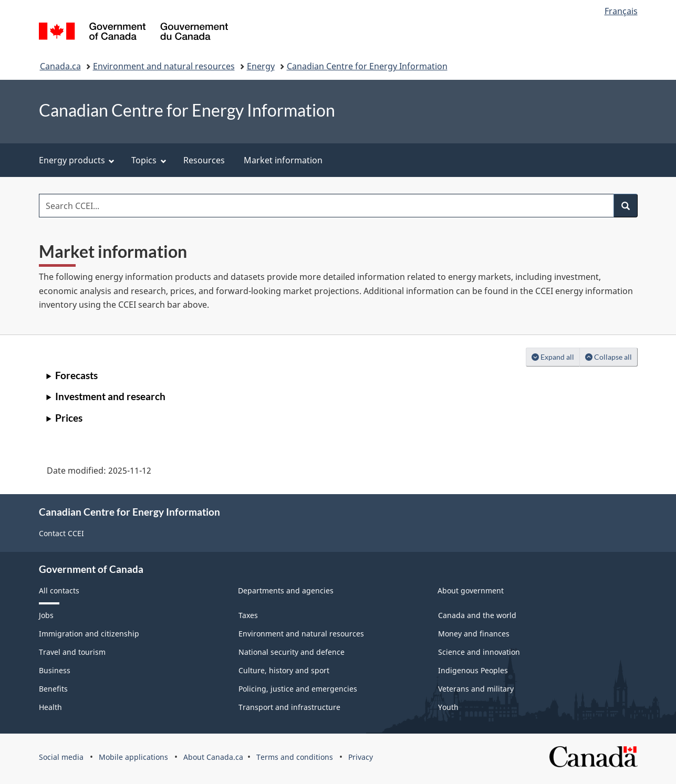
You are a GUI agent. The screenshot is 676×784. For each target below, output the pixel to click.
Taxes (248, 615)
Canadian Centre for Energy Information (367, 66)
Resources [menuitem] (204, 160)
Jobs (46, 615)
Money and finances (474, 634)
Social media (61, 757)
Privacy (361, 757)
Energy (261, 66)
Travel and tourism (72, 652)
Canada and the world (477, 615)
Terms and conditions (295, 757)
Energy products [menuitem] (77, 160)
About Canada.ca (213, 757)
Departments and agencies (286, 590)
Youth (448, 707)
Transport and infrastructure (289, 707)
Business (55, 670)
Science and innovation (479, 652)
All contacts (59, 590)
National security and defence (292, 652)
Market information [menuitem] (283, 160)
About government (471, 590)
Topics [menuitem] (149, 160)
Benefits (53, 689)
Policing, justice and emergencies (298, 689)
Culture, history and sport (284, 670)
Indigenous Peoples (473, 670)
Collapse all (611, 356)
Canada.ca (60, 66)
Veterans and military (476, 689)
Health (50, 707)
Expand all (556, 356)
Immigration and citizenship (89, 634)
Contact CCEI (61, 533)
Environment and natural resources (164, 66)
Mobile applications (133, 757)
